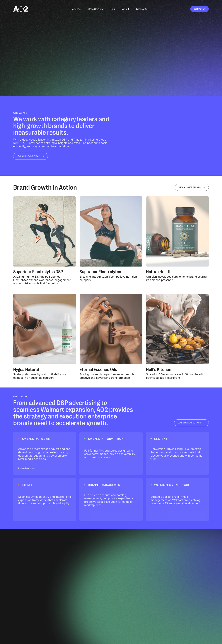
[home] (21, 9)
